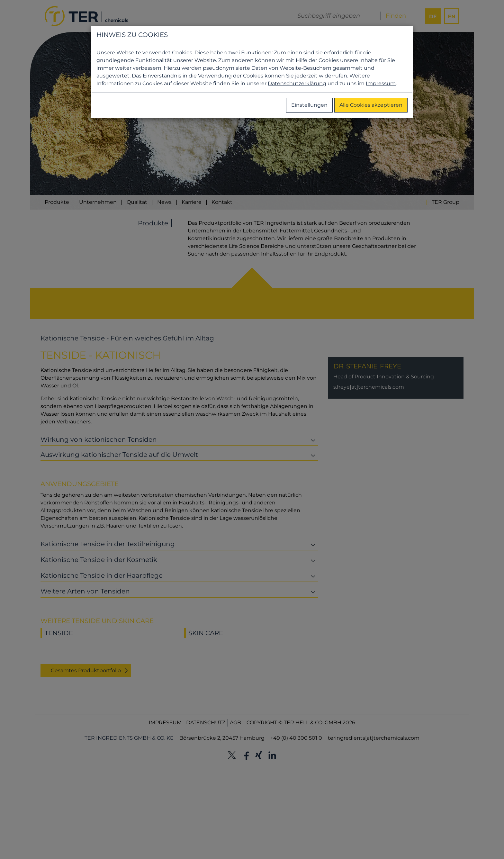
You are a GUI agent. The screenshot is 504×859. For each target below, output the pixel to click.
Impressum (381, 83)
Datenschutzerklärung (297, 83)
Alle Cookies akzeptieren (371, 105)
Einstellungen (309, 105)
